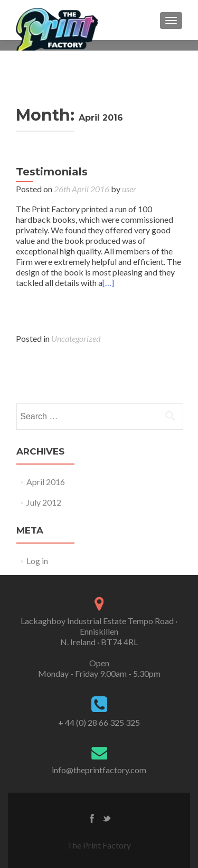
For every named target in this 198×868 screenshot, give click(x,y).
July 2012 (44, 502)
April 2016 (46, 482)
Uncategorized (76, 338)
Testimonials (52, 172)
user (129, 189)
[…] (108, 283)
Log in (37, 561)
